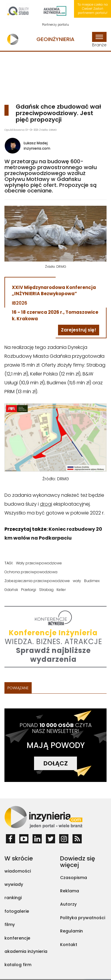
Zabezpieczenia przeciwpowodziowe (37, 581)
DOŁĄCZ (56, 763)
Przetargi (29, 590)
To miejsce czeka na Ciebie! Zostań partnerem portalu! (93, 9)
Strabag (46, 590)
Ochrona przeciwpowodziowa (31, 572)
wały (77, 581)
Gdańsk (11, 590)
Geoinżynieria (55, 39)
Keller (61, 590)
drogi (46, 504)
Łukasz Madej (36, 143)
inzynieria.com (37, 148)
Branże (99, 40)
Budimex (92, 581)
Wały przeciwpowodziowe (39, 563)
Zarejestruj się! (79, 330)
